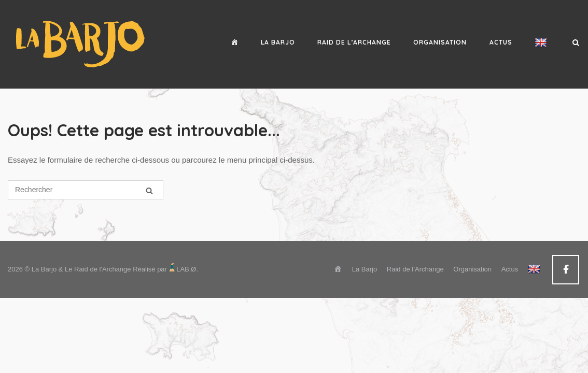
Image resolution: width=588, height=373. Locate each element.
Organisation (440, 42)
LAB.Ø (186, 269)
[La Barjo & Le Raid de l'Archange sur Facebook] (566, 270)
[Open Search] (576, 43)
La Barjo (278, 42)
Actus (501, 42)
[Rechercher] (149, 190)
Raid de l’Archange (354, 42)
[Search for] (86, 190)
